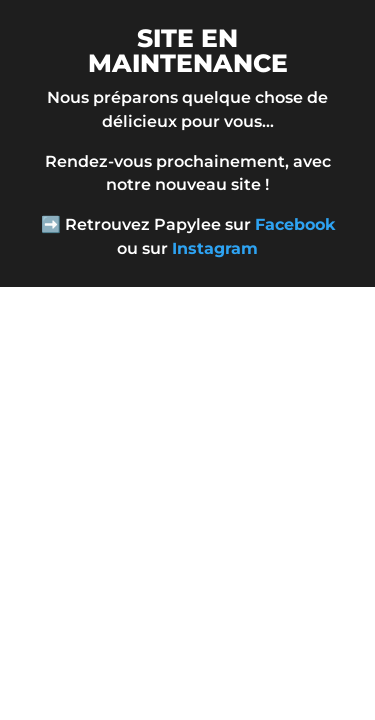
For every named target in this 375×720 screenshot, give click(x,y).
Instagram (215, 248)
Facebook (295, 224)
